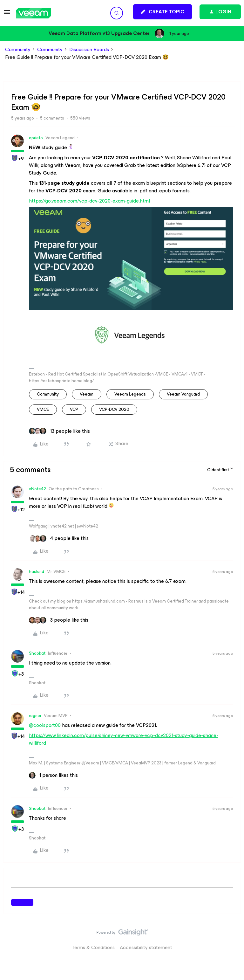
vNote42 (37, 489)
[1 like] (53, 775)
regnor (35, 716)
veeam (87, 394)
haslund (37, 572)
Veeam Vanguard (183, 394)
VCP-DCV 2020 (114, 409)
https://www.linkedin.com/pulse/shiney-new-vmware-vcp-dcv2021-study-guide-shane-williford (124, 739)
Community (18, 50)
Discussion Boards (89, 50)
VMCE (43, 409)
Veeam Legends (130, 394)
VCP (74, 409)
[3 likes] (59, 620)
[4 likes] (59, 538)
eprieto (36, 138)
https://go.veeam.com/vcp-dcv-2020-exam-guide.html (89, 201)
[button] (7, 14)
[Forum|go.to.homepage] (33, 13)
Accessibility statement (146, 947)
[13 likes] (59, 431)
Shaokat (37, 653)
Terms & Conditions (93, 947)
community (48, 394)
